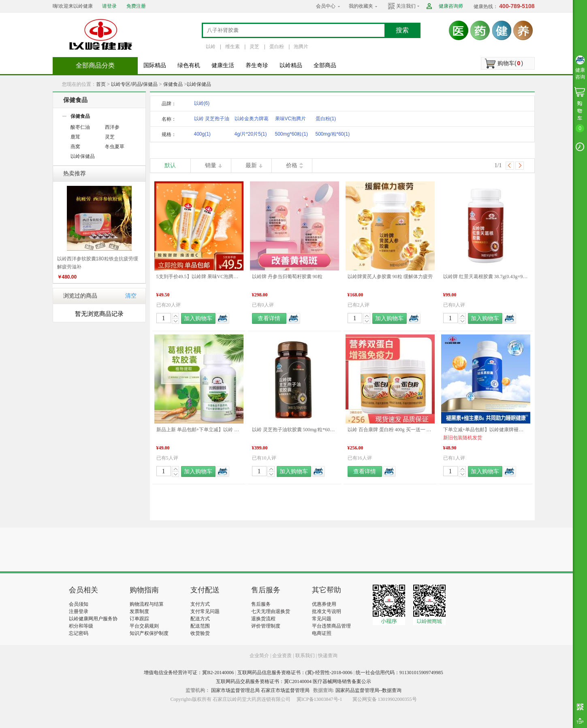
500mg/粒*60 (333, 134)
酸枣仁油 (80, 127)
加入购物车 (198, 318)
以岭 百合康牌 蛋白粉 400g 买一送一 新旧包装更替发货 (390, 430)
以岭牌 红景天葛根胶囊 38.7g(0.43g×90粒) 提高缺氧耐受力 (486, 277)
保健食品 (173, 84)
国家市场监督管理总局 (235, 690)
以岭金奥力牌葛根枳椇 (252, 120)
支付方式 (200, 604)
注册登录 (79, 611)
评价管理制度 (266, 626)
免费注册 (136, 6)
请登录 (109, 6)
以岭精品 (291, 65)
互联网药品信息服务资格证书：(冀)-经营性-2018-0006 (295, 673)
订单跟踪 (139, 619)
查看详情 (269, 318)
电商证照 (322, 633)
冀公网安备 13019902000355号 (385, 699)
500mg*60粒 (291, 134)
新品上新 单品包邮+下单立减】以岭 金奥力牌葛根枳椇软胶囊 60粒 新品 (199, 430)
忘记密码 (79, 633)
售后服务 (261, 604)
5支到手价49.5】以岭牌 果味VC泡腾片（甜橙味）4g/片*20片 (199, 277)
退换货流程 (263, 619)
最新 (251, 165)
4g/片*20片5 (251, 134)
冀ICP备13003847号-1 (319, 699)
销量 (211, 165)
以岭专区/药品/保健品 (134, 84)
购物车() (510, 63)
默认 (170, 165)
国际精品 (155, 65)
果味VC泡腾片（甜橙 (291, 120)
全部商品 (325, 65)
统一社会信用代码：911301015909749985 (399, 673)
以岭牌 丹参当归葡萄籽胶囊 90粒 (287, 277)
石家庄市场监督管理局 (285, 690)
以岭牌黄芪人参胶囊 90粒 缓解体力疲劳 (390, 277)
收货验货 (200, 633)
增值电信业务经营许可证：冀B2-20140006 (189, 673)
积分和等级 (81, 626)
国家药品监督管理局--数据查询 (369, 690)
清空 (131, 296)
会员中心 (326, 6)
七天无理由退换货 (271, 611)
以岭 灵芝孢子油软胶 (212, 120)
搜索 (402, 30)
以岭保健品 (199, 84)
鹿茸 (75, 137)
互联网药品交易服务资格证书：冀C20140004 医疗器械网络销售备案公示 (293, 681)
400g (202, 134)
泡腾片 (301, 47)
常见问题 (322, 619)
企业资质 (282, 656)
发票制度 (139, 611)
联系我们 (305, 656)
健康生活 (223, 65)
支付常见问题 (205, 611)
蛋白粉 (277, 47)
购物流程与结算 (147, 604)
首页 (101, 84)
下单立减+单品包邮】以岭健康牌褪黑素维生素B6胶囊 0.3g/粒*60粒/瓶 (486, 430)
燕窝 (75, 147)
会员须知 (79, 604)
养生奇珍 (257, 65)
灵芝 (254, 47)
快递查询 (328, 656)
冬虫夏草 (115, 147)
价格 (292, 165)
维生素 (233, 47)
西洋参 (112, 127)
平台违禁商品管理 (331, 626)
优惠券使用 (324, 604)
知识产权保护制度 (149, 633)
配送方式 (200, 619)
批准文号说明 (327, 611)
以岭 (211, 47)
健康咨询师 (451, 6)
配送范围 (200, 626)
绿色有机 (189, 65)
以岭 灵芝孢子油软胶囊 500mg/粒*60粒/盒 (295, 430)
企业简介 (260, 656)
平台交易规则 (144, 626)
